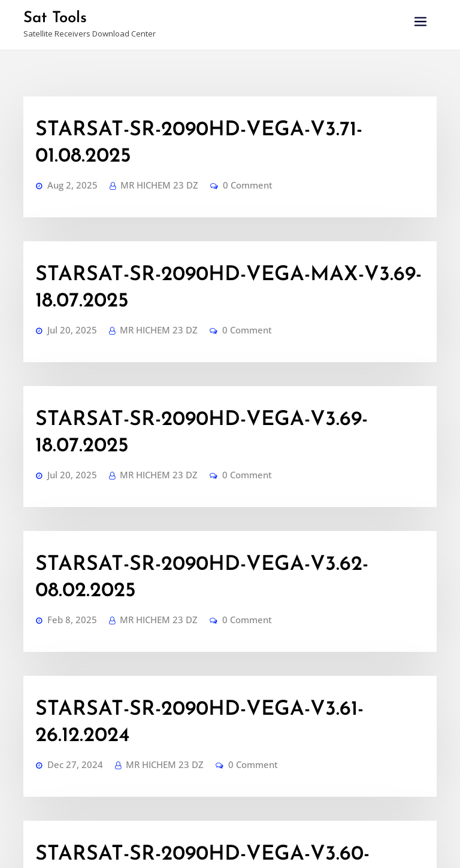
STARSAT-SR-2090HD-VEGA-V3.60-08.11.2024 (204, 632)
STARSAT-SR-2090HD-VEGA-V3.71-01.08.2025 (203, 122)
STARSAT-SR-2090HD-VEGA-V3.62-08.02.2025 (207, 428)
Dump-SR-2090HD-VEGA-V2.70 (153, 734)
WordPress (250, 848)
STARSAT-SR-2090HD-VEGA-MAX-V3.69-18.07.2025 (226, 224)
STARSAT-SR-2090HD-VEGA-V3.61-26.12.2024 (203, 530)
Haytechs (326, 848)
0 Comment (216, 146)
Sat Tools (50, 16)
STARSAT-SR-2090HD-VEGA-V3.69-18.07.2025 (205, 326)
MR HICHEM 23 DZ (140, 146)
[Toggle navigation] (420, 22)
